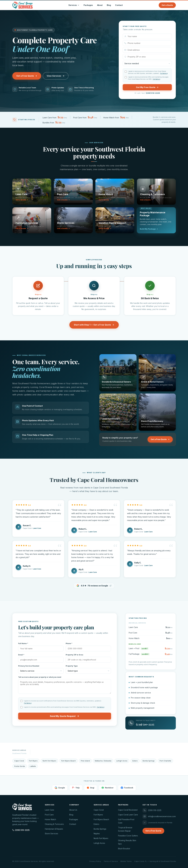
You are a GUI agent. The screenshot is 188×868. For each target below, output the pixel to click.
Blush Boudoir (124, 849)
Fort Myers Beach (101, 819)
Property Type (72, 666)
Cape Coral (99, 810)
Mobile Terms (126, 861)
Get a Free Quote (27, 76)
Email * (21, 655)
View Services (56, 76)
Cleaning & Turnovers (54, 824)
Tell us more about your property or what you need (40, 677)
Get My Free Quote (147, 87)
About (100, 5)
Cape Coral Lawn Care (128, 815)
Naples (97, 834)
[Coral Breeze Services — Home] (23, 5)
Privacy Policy (95, 861)
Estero (96, 824)
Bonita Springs (100, 829)
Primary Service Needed (29, 666)
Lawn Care (49, 810)
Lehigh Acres (99, 843)
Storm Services (51, 834)
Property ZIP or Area (74, 655)
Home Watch (50, 819)
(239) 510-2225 (153, 93)
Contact (119, 5)
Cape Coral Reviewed (128, 810)
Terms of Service (111, 861)
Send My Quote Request (65, 716)
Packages (88, 5)
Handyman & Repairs (54, 829)
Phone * (69, 643)
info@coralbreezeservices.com (159, 816)
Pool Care (49, 815)
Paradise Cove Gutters (128, 836)
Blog (109, 5)
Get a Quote (167, 5)
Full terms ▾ (164, 73)
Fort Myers (98, 815)
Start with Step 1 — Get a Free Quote (94, 325)
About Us (73, 810)
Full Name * (23, 643)
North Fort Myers (101, 838)
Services (74, 5)
